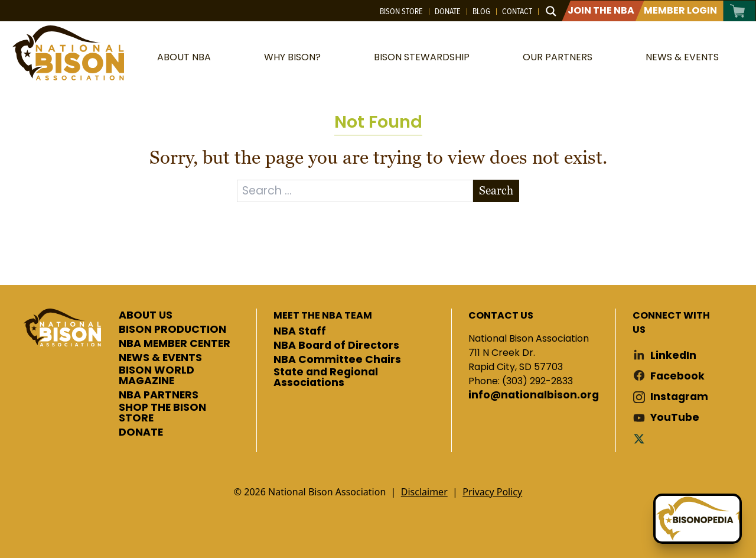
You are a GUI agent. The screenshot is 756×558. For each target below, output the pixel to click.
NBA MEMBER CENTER (175, 344)
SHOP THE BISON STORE (162, 413)
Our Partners (558, 57)
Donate (448, 11)
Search (496, 191)
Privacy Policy (492, 492)
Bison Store (401, 11)
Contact (517, 11)
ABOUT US (146, 316)
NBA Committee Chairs (337, 360)
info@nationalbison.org (534, 395)
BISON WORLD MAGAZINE (157, 376)
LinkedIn (673, 356)
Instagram (679, 397)
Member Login (680, 10)
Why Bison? (292, 57)
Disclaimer (424, 492)
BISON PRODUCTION (172, 330)
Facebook (677, 376)
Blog (481, 11)
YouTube (675, 418)
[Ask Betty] (698, 519)
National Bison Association (68, 53)
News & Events (682, 57)
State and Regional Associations (326, 377)
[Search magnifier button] (551, 11)
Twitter (641, 438)
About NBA (184, 57)
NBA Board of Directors (336, 346)
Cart (738, 11)
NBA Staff (300, 332)
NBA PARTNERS (159, 395)
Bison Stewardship (422, 57)
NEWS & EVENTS (160, 358)
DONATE (141, 433)
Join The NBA (601, 10)
